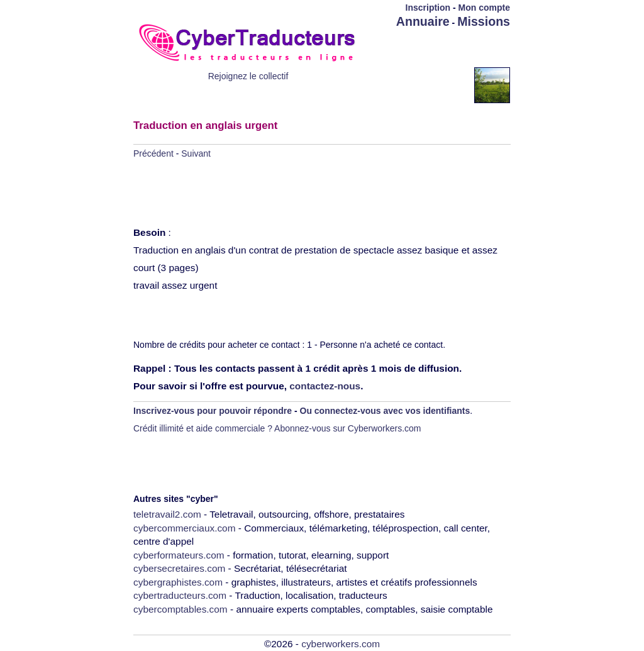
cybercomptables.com (180, 609)
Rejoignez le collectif (248, 76)
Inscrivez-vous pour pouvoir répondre (213, 411)
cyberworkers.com (341, 644)
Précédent (153, 153)
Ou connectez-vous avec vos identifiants (385, 411)
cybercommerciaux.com (185, 528)
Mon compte (484, 8)
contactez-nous (325, 386)
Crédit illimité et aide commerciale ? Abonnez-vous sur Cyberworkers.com (277, 428)
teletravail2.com (167, 514)
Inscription (428, 8)
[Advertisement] (436, 48)
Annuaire (423, 21)
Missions (484, 21)
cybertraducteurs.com (180, 595)
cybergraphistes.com (178, 582)
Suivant (196, 153)
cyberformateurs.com (179, 555)
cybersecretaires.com (179, 568)
